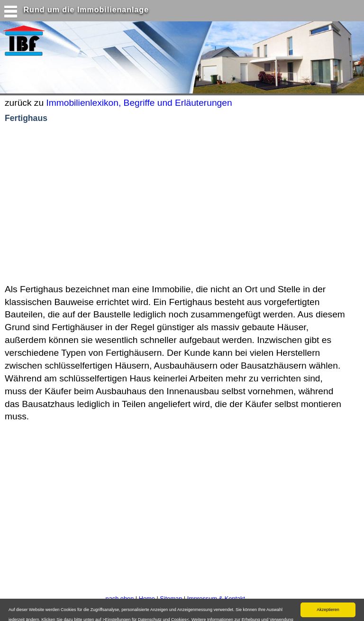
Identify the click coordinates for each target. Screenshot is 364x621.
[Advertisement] (123, 204)
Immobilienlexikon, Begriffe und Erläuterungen (139, 103)
